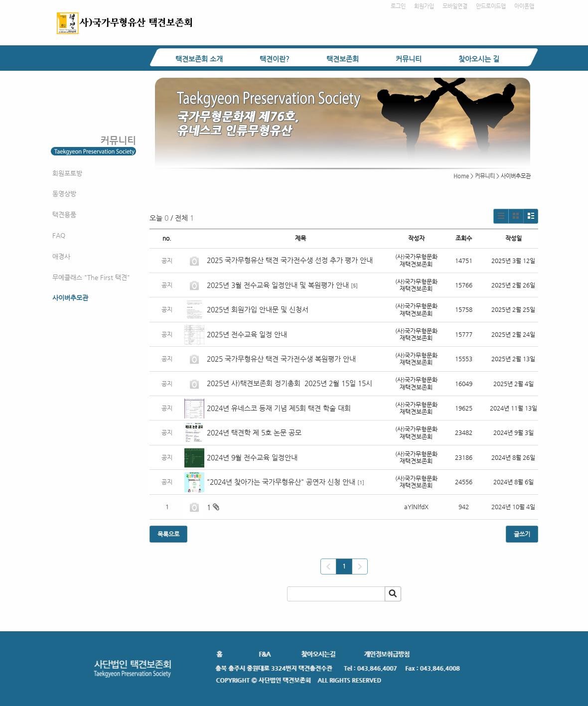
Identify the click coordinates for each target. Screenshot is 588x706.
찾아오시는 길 (479, 59)
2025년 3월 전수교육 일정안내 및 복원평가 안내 (278, 285)
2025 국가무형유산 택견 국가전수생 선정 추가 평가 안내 (290, 260)
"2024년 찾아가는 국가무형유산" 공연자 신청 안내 (281, 482)
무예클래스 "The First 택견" (91, 277)
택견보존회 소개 (199, 59)
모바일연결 (455, 6)
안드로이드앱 (491, 6)
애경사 (61, 256)
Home (461, 176)
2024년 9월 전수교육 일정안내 (252, 457)
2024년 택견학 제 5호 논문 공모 (254, 432)
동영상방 (64, 194)
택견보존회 (343, 59)
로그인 (398, 6)
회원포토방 (67, 173)
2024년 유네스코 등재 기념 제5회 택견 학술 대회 (279, 408)
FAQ (59, 235)
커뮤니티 (409, 59)
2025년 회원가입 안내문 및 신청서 (258, 309)
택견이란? (275, 59)
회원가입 (424, 6)
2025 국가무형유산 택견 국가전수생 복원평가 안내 (281, 359)
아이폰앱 (524, 6)
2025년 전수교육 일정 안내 (248, 334)
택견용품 (64, 214)
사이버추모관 (70, 298)
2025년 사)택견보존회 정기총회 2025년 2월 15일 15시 (290, 383)
